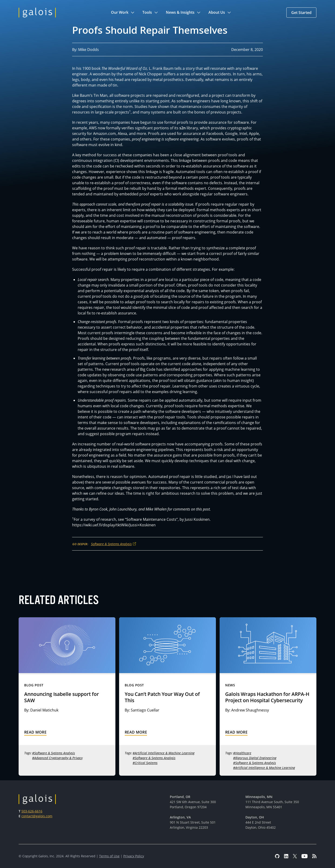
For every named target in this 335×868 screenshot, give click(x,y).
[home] (37, 13)
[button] (123, 13)
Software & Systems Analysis (111, 544)
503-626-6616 (32, 811)
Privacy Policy (134, 856)
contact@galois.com (37, 816)
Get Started (301, 13)
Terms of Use (109, 856)
